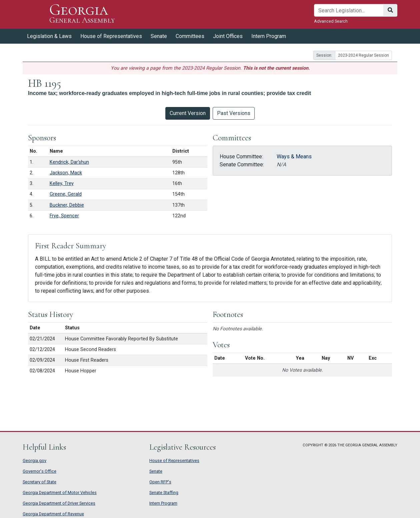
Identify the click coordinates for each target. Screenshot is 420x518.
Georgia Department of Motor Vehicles (60, 492)
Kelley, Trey (62, 183)
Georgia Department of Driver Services (59, 503)
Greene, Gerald (66, 194)
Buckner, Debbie (67, 205)
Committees (190, 36)
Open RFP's (160, 482)
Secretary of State (39, 482)
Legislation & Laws (49, 36)
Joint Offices (228, 36)
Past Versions (234, 113)
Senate (159, 36)
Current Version (188, 113)
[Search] (349, 10)
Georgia (82, 14)
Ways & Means (294, 156)
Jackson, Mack (66, 173)
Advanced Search (331, 21)
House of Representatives (111, 36)
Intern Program (269, 36)
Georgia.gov (34, 460)
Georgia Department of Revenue (53, 514)
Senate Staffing (164, 492)
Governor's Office (39, 471)
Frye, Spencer (64, 216)
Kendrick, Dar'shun (69, 162)
